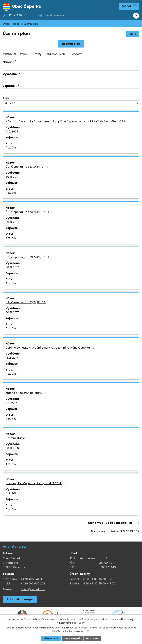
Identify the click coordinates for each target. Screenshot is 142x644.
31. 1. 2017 (11, 403)
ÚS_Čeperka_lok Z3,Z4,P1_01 (28, 167)
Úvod (6, 24)
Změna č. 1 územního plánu (27, 393)
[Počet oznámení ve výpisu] (133, 523)
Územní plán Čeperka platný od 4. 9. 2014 (36, 484)
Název (8, 62)
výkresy (77, 54)
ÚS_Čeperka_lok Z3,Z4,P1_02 (28, 212)
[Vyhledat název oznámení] (71, 68)
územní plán (57, 54)
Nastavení (92, 638)
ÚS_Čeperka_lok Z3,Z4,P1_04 (28, 303)
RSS (133, 34)
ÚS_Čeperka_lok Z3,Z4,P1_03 (28, 257)
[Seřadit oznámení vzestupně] (16, 61)
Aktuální (11, 148)
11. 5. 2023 (12, 132)
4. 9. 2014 (12, 494)
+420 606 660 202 (33, 584)
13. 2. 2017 (12, 358)
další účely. (79, 623)
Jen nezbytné (72, 638)
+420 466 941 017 (32, 579)
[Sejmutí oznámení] (71, 92)
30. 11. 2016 (12, 448)
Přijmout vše (51, 638)
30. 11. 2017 (12, 177)
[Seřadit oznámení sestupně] (16, 62)
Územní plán (71, 44)
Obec (16, 24)
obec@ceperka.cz (33, 590)
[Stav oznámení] (71, 104)
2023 (25, 54)
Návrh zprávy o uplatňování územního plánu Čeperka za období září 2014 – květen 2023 (65, 122)
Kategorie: (10, 54)
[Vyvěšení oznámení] (71, 80)
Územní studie (18, 438)
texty (38, 54)
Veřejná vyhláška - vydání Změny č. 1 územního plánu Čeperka (51, 348)
